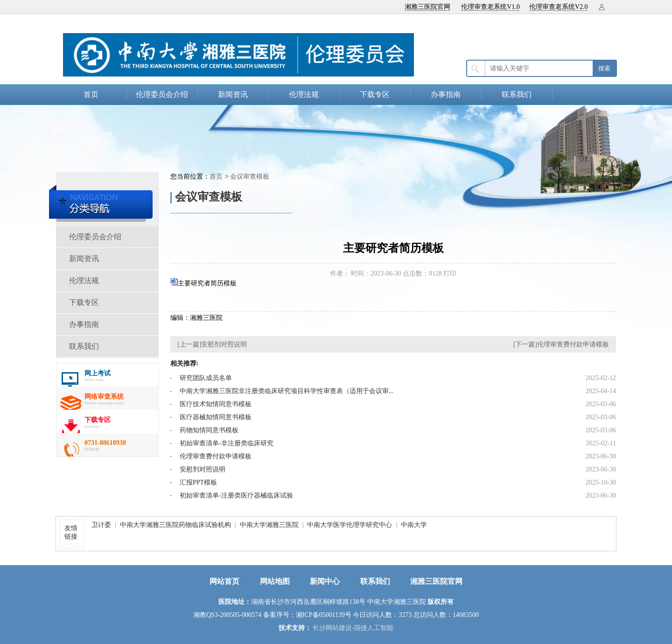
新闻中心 (325, 581)
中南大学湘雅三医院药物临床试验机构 (175, 525)
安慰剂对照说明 (224, 344)
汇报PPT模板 (198, 482)
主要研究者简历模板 (207, 283)
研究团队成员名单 (206, 378)
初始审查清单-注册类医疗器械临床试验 (236, 495)
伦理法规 (304, 94)
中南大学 (414, 525)
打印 (450, 274)
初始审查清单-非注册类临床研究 (227, 443)
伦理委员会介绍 (162, 94)
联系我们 (517, 94)
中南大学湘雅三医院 (269, 525)
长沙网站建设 (332, 628)
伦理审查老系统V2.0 (559, 7)
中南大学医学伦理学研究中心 (350, 525)
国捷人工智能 (374, 628)
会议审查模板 (250, 177)
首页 (91, 94)
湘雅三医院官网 (427, 7)
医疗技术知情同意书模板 (216, 404)
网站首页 (224, 581)
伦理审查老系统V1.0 (490, 7)
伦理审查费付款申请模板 (573, 344)
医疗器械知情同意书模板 (216, 417)
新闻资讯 (233, 94)
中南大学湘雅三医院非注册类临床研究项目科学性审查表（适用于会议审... (287, 391)
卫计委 (101, 525)
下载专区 (375, 94)
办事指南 (446, 94)
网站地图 (275, 581)
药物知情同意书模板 (209, 430)
